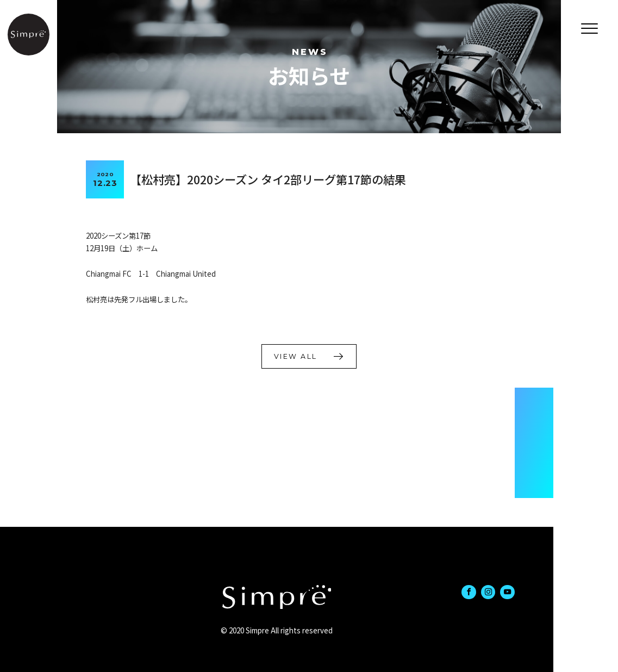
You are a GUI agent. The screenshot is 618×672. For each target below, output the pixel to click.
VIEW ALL (296, 356)
